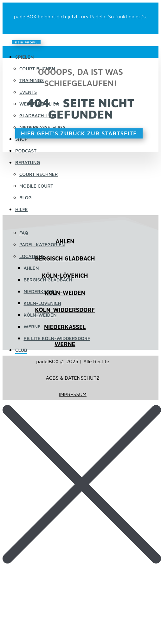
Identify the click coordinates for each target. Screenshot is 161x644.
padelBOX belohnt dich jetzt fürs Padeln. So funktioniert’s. (80, 16)
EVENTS (28, 92)
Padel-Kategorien (42, 245)
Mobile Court (36, 186)
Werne (32, 327)
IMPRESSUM (73, 394)
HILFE (21, 209)
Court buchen (37, 69)
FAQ (24, 233)
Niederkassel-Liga (42, 127)
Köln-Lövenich (42, 303)
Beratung (28, 162)
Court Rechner (39, 174)
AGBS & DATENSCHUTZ (73, 378)
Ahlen (31, 268)
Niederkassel (41, 291)
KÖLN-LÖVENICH (65, 276)
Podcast (26, 151)
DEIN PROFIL (26, 42)
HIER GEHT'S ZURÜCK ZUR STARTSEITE (79, 133)
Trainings (32, 80)
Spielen (25, 57)
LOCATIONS (32, 256)
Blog (26, 198)
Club (21, 350)
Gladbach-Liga (38, 116)
